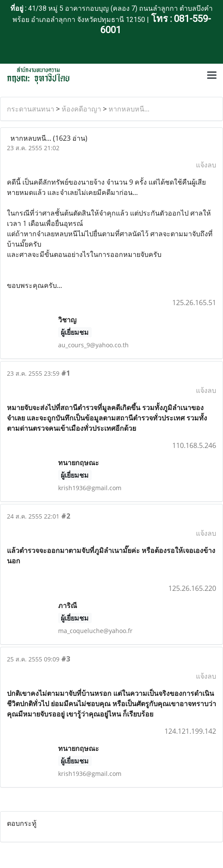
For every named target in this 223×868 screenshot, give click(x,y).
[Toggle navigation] (212, 76)
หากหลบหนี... (129, 109)
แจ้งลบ (206, 165)
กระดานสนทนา (31, 109)
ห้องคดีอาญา (81, 109)
